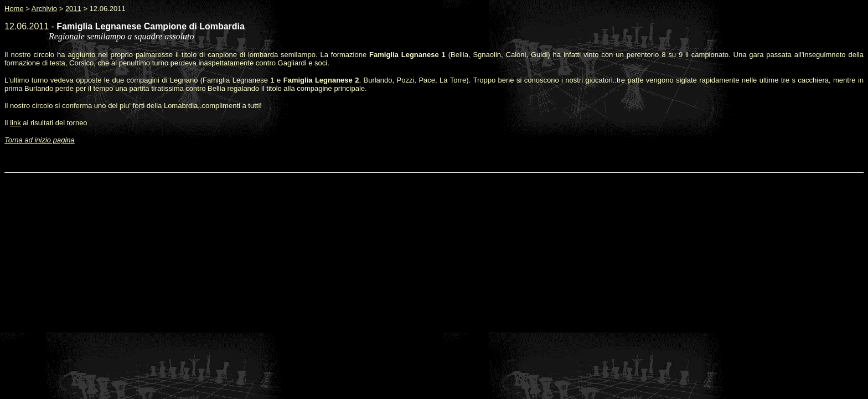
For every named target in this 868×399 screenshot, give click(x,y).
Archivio (44, 9)
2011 (73, 9)
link (15, 123)
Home (14, 9)
